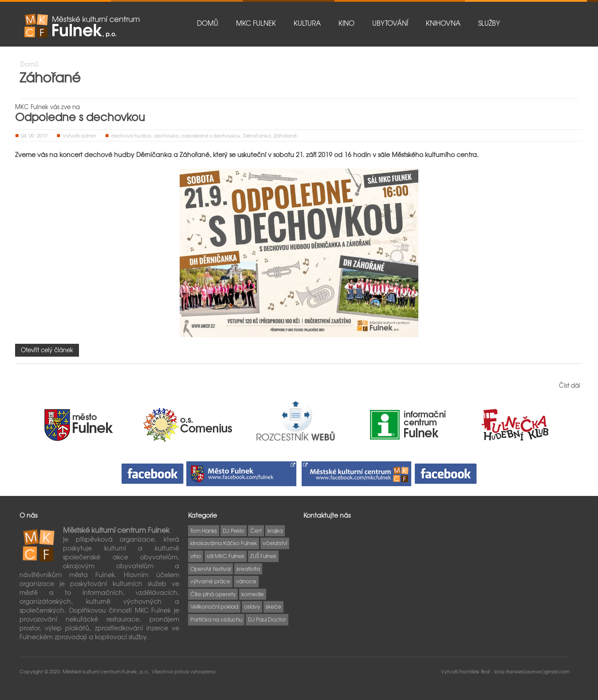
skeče (273, 606)
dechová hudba (131, 135)
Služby (489, 23)
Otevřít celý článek (47, 350)
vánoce (246, 581)
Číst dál (570, 385)
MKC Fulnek (256, 23)
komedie (253, 594)
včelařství (275, 543)
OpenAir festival (210, 569)
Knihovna (443, 23)
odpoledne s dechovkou (211, 135)
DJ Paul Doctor (267, 619)
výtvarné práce (210, 581)
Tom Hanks (204, 531)
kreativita (248, 569)
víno (196, 556)
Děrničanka (257, 135)
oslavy (252, 606)
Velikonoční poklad (214, 606)
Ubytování (390, 23)
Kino (346, 23)
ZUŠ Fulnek (263, 556)
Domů (208, 23)
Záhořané (285, 135)
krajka (275, 531)
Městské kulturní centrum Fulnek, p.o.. (107, 671)
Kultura (307, 23)
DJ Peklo (234, 531)
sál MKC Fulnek (226, 556)
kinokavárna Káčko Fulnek (224, 543)
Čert (256, 531)
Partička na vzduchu (216, 619)
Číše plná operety (213, 594)
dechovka (166, 135)
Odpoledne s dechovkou (80, 117)
